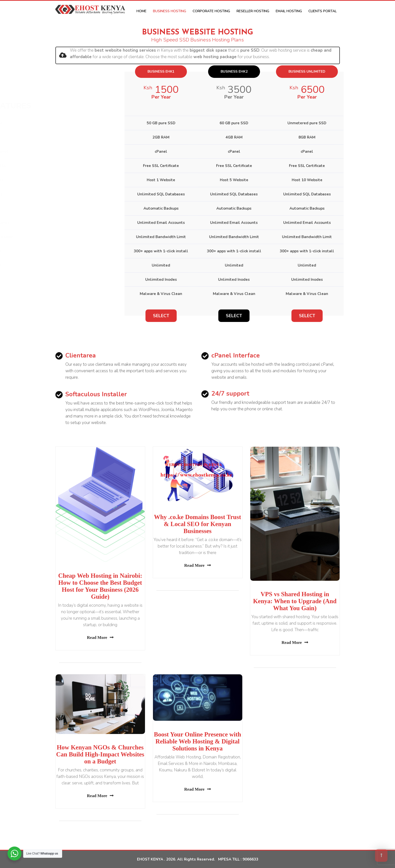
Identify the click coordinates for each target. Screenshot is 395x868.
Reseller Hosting (253, 11)
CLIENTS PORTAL (323, 11)
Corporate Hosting (211, 11)
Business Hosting (170, 11)
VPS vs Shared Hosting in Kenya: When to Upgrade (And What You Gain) (295, 601)
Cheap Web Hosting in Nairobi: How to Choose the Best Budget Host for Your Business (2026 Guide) (100, 586)
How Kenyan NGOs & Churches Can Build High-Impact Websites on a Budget (100, 754)
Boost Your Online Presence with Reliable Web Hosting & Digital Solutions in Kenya (198, 741)
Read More (100, 638)
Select (161, 316)
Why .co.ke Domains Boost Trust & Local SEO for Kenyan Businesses (197, 524)
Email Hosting (289, 11)
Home (141, 11)
